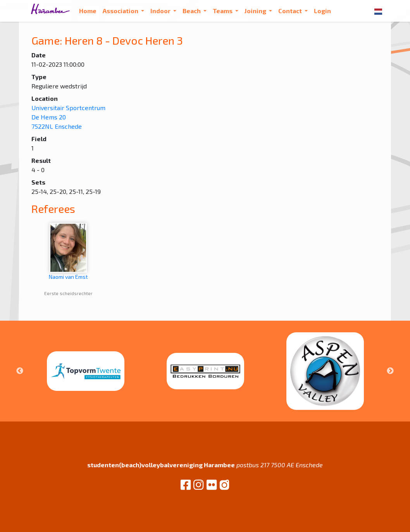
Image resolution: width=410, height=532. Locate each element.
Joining (256, 11)
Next (390, 371)
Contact (291, 11)
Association (121, 11)
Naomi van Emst (68, 251)
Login (322, 11)
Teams (223, 11)
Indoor (161, 11)
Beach (192, 11)
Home (88, 11)
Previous (20, 371)
